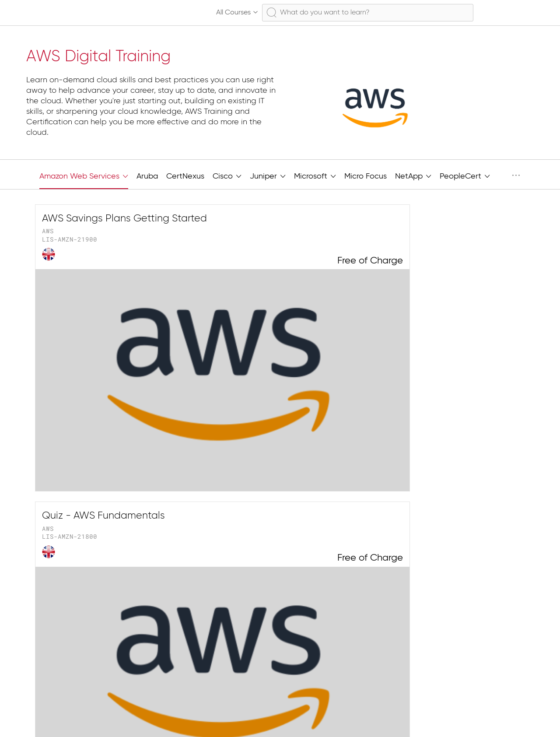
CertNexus (185, 176)
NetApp (413, 175)
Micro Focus (366, 176)
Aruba (147, 176)
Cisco (227, 175)
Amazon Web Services (84, 175)
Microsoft (315, 175)
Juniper (268, 175)
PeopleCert (465, 175)
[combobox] (368, 13)
